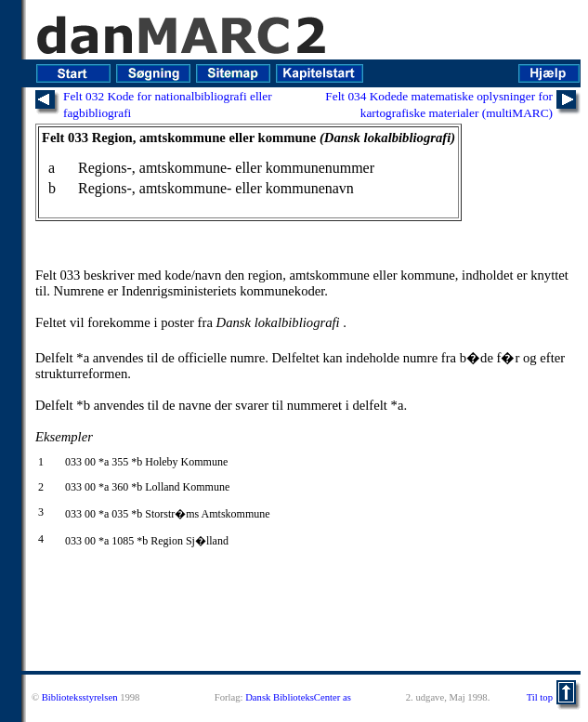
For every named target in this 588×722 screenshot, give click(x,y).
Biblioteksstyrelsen (80, 697)
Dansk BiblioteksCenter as (298, 697)
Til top (540, 697)
